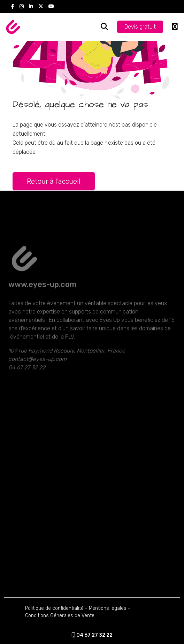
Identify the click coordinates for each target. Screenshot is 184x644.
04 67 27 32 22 (92, 635)
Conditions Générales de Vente (60, 616)
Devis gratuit (140, 27)
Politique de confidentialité (54, 608)
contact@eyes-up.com (37, 370)
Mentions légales (108, 608)
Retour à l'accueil (54, 181)
